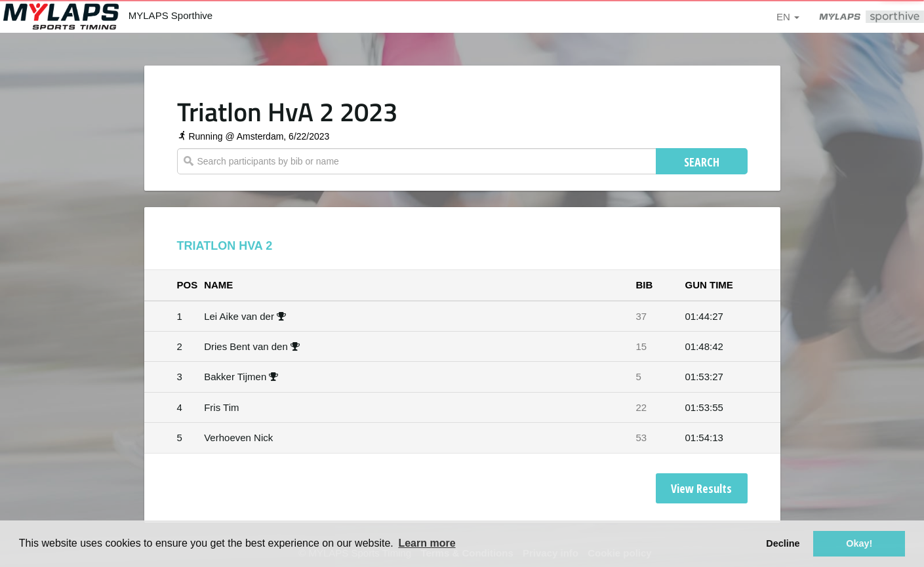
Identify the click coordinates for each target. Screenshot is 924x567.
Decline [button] (783, 543)
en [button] (788, 17)
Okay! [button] (859, 543)
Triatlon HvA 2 (225, 246)
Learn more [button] (427, 543)
